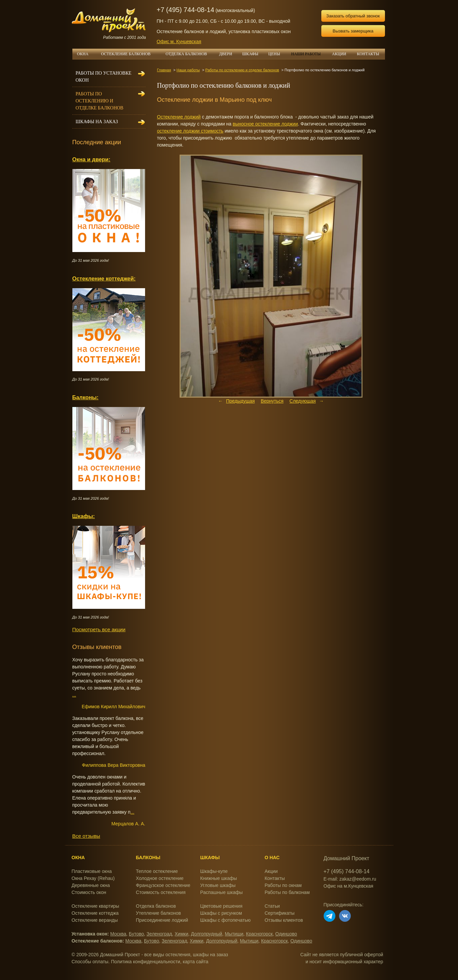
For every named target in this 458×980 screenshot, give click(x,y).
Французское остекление (163, 885)
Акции (271, 871)
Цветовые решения (221, 906)
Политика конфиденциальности (146, 962)
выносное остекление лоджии (265, 124)
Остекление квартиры (95, 906)
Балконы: (86, 397)
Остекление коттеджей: (104, 278)
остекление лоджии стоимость (190, 131)
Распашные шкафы (222, 892)
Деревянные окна (91, 885)
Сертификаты (280, 913)
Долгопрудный (207, 934)
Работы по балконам (287, 892)
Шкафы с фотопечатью (225, 920)
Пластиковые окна (92, 871)
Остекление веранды (95, 920)
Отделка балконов (156, 906)
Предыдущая (241, 401)
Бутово (137, 934)
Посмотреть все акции (99, 629)
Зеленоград (159, 934)
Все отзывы (86, 836)
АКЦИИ (342, 54)
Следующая (303, 401)
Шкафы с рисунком (221, 913)
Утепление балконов (158, 913)
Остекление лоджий (179, 117)
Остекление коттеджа (95, 913)
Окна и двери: (91, 159)
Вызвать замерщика (353, 31)
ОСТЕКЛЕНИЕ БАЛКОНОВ (130, 54)
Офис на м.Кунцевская (349, 886)
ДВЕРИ (228, 54)
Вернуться (272, 401)
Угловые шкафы (218, 885)
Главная (164, 70)
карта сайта (196, 962)
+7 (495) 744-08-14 (186, 10)
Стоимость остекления (161, 892)
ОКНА (85, 54)
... (74, 695)
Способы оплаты (90, 962)
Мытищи (234, 934)
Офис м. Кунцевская (179, 42)
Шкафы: (84, 516)
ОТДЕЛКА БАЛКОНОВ (190, 54)
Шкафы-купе (214, 871)
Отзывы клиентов (284, 920)
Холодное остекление (160, 878)
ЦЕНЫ (277, 54)
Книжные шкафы (219, 878)
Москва (118, 934)
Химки (181, 934)
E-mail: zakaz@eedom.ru (350, 879)
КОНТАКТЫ (368, 54)
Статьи (272, 906)
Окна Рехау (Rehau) (93, 878)
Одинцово (286, 934)
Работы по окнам (283, 885)
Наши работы (188, 70)
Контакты (275, 878)
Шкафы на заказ (97, 122)
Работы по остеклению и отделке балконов (242, 70)
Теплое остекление (157, 871)
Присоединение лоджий (162, 920)
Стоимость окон (89, 892)
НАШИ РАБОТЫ (306, 54)
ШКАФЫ (253, 54)
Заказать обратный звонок (353, 16)
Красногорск (259, 934)
